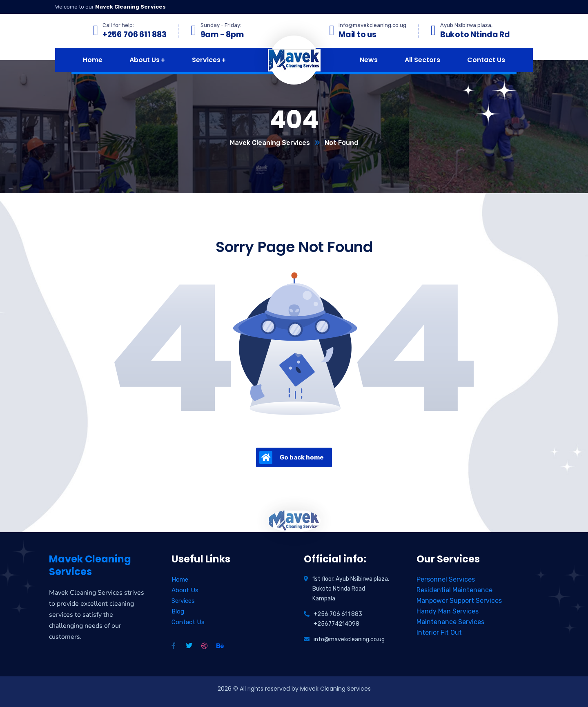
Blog (178, 611)
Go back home (292, 457)
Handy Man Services (448, 611)
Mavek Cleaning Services (270, 143)
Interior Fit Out (439, 632)
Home (180, 580)
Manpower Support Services (459, 601)
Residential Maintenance (454, 590)
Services (183, 601)
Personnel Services (446, 579)
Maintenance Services (450, 622)
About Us (185, 590)
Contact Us (188, 622)
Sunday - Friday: (221, 25)
